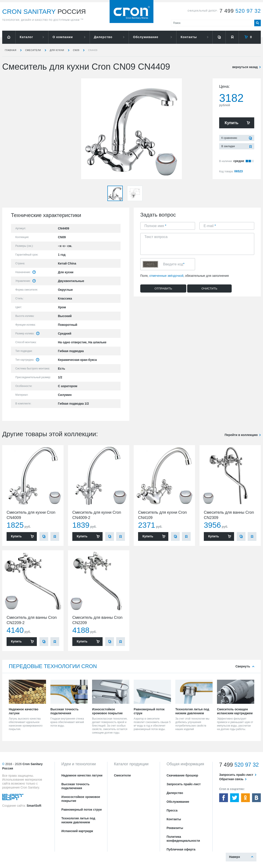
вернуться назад (245, 67)
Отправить (163, 288)
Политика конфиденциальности (183, 839)
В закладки (228, 146)
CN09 (76, 50)
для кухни (57, 50)
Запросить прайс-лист (184, 784)
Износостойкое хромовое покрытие (81, 799)
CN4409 (93, 50)
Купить (232, 123)
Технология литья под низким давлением (78, 820)
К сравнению (229, 138)
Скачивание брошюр (182, 775)
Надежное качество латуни (82, 775)
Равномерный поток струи (82, 810)
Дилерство (103, 37)
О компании (63, 37)
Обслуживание (146, 37)
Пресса (172, 810)
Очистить (209, 288)
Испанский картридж (77, 831)
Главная (11, 50)
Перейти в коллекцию (241, 435)
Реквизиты (175, 828)
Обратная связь (231, 779)
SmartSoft (34, 806)
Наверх (235, 857)
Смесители (33, 50)
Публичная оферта (181, 849)
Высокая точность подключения (75, 786)
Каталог (26, 37)
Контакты (189, 37)
